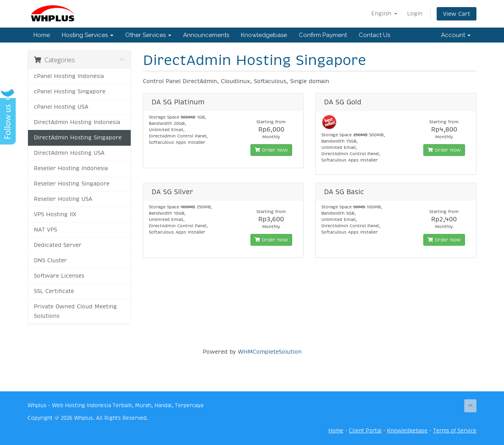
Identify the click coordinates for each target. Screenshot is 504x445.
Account (456, 35)
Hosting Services (88, 35)
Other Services (148, 35)
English (384, 13)
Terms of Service (455, 431)
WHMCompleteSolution (270, 352)
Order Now (271, 150)
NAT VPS (45, 230)
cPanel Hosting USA (61, 107)
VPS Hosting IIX (55, 214)
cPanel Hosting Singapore (70, 92)
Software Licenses (59, 276)
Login (415, 13)
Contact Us (374, 35)
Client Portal (365, 431)
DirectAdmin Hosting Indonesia (77, 122)
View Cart (457, 14)
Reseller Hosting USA (63, 199)
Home (42, 35)
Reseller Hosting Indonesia (71, 168)
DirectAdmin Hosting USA (69, 153)
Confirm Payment (323, 35)
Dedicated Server (58, 245)
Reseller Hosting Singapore (72, 184)
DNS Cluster (50, 261)
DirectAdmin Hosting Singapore (78, 138)
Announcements (206, 35)
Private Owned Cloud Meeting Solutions (75, 311)
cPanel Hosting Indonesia (69, 76)
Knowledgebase (264, 35)
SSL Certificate (54, 291)
